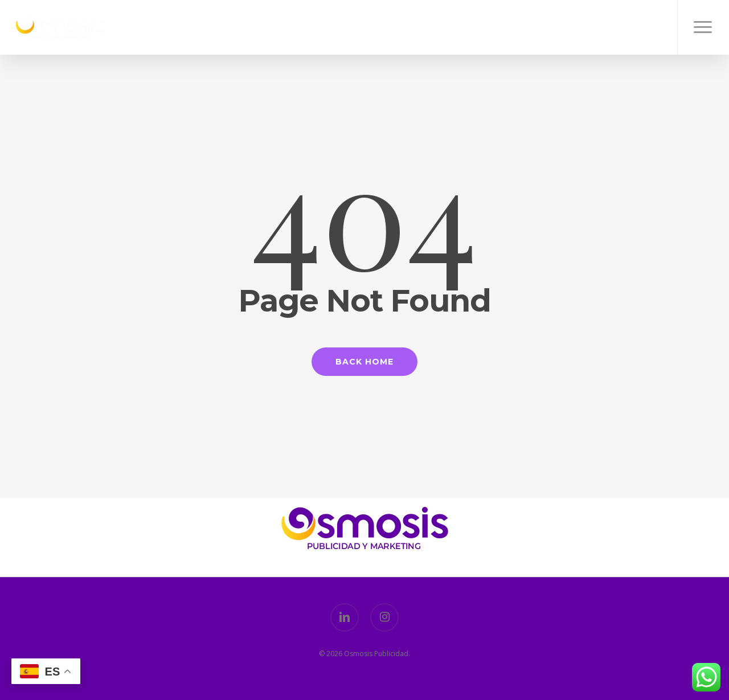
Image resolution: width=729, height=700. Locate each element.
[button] (703, 27)
